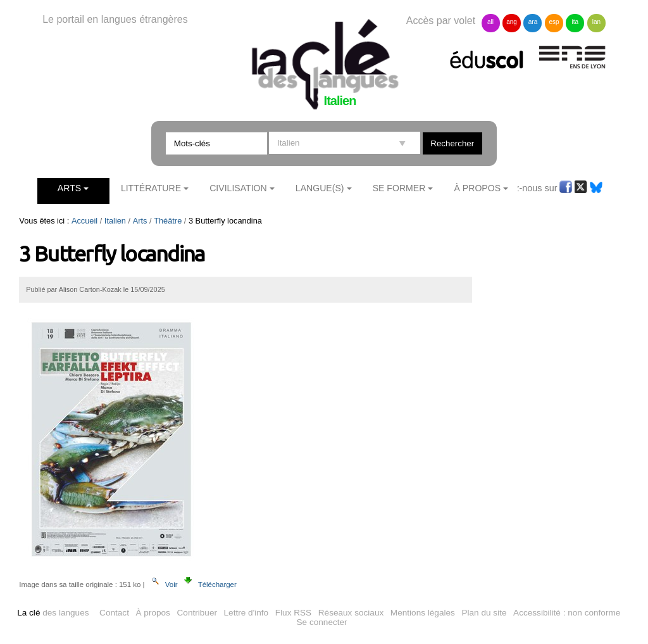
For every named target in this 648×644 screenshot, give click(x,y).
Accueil (84, 221)
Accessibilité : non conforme (567, 613)
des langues (53, 613)
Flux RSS (293, 613)
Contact (114, 613)
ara (533, 22)
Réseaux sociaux (351, 613)
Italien (115, 221)
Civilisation (238, 188)
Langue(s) (320, 188)
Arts (69, 188)
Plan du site (484, 613)
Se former (399, 188)
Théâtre (168, 221)
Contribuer (197, 613)
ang (512, 22)
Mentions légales (423, 613)
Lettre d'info (246, 613)
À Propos (478, 188)
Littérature (151, 188)
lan (596, 22)
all (490, 22)
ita (576, 22)
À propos (153, 613)
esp (554, 22)
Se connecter (322, 622)
